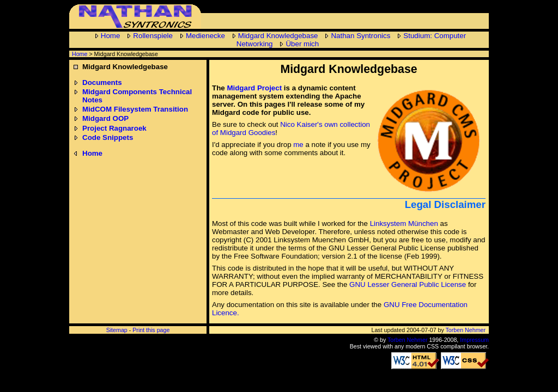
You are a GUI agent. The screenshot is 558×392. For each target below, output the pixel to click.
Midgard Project (254, 88)
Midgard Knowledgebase (278, 36)
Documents (102, 82)
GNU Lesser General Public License (408, 284)
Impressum (474, 340)
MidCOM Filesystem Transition (135, 109)
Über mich (302, 44)
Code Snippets (108, 137)
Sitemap (117, 330)
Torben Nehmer (466, 330)
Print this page (151, 330)
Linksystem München (404, 223)
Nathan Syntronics (360, 36)
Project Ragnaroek (114, 128)
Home (111, 36)
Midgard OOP (105, 118)
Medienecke (205, 36)
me (298, 145)
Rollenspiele (153, 36)
